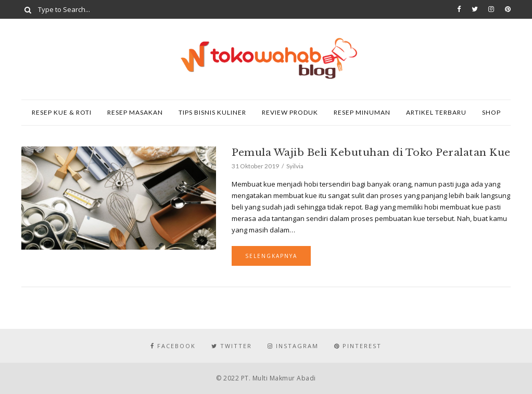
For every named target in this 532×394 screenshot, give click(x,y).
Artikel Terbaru (436, 112)
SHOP (491, 112)
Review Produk (290, 112)
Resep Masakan (135, 112)
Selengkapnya (271, 256)
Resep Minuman (362, 112)
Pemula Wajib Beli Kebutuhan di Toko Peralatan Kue (371, 152)
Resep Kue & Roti (62, 112)
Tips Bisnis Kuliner (212, 112)
